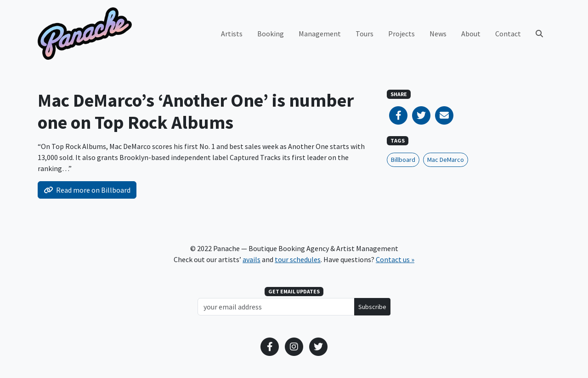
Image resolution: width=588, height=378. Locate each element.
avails (252, 259)
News (438, 34)
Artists (232, 34)
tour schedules (298, 259)
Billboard (403, 160)
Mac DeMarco (446, 160)
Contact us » (395, 259)
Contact (508, 34)
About (471, 34)
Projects (401, 34)
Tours (365, 34)
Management (320, 34)
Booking (271, 34)
